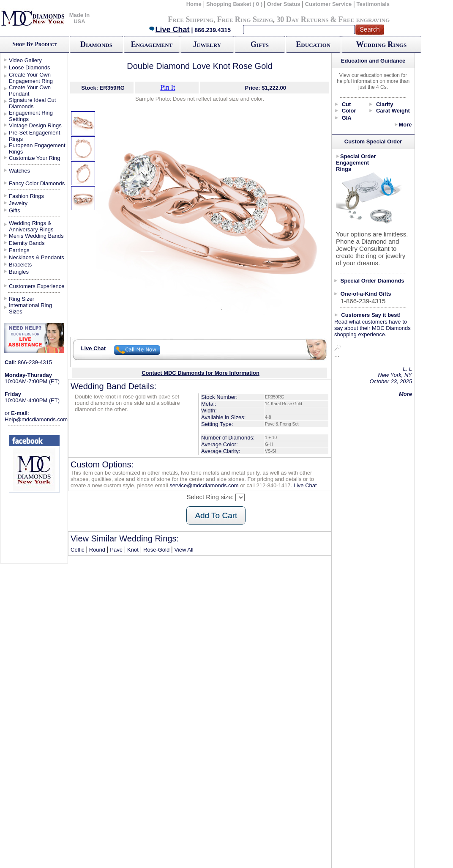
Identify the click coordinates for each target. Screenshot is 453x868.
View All (184, 550)
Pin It (168, 87)
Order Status (284, 4)
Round (97, 550)
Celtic (78, 550)
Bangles (19, 272)
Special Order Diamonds (372, 281)
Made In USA (79, 18)
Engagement (152, 44)
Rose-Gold (156, 550)
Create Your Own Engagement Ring (31, 78)
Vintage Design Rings (35, 125)
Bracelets (20, 265)
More (405, 125)
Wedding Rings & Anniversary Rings (31, 226)
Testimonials (373, 4)
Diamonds (96, 44)
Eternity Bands (27, 243)
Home (194, 4)
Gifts (260, 44)
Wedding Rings (381, 44)
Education (313, 44)
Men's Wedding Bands (36, 236)
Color (349, 111)
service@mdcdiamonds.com (204, 485)
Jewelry (207, 44)
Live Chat (169, 30)
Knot (133, 550)
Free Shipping (191, 19)
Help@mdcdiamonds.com (36, 419)
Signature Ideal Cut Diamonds (32, 103)
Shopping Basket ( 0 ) (235, 4)
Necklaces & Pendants (37, 257)
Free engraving (364, 19)
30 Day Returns (302, 19)
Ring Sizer (22, 299)
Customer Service (329, 4)
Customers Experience (37, 286)
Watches (19, 171)
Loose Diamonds (30, 67)
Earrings (19, 250)
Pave (116, 550)
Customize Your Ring (34, 158)
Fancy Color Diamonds (37, 183)
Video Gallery (25, 60)
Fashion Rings (26, 196)
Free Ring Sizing (245, 19)
